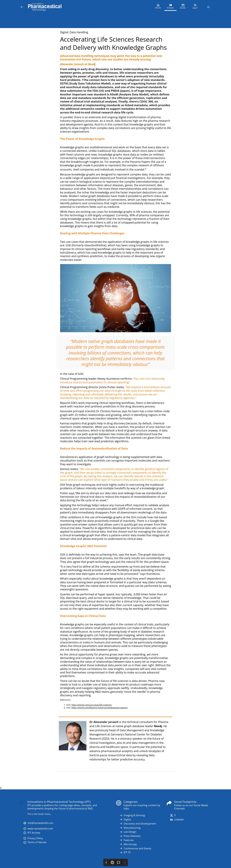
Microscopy (128, 844)
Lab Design (128, 832)
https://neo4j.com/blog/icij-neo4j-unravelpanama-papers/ (100, 708)
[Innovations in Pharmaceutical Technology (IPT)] (89, 7)
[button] (209, 7)
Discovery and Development (138, 824)
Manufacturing (130, 828)
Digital (125, 820)
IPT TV (125, 853)
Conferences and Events (135, 849)
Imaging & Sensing (132, 815)
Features (127, 840)
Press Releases (130, 836)
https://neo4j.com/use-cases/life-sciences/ (92, 705)
